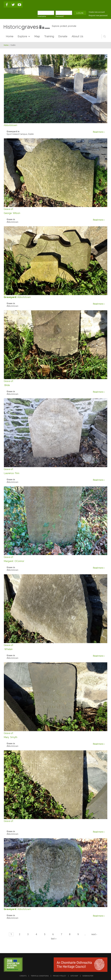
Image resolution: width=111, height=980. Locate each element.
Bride (56, 383)
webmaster (88, 976)
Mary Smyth (56, 735)
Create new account (97, 12)
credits (23, 976)
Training (49, 36)
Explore (22, 36)
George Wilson (56, 211)
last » (54, 939)
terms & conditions (40, 976)
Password (60, 16)
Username (42, 16)
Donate (63, 36)
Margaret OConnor (56, 559)
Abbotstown (24, 297)
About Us (77, 36)
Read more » (99, 132)
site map (74, 976)
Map (37, 36)
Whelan (56, 647)
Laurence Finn (56, 471)
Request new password (98, 16)
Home (10, 36)
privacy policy (60, 976)
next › (94, 934)
